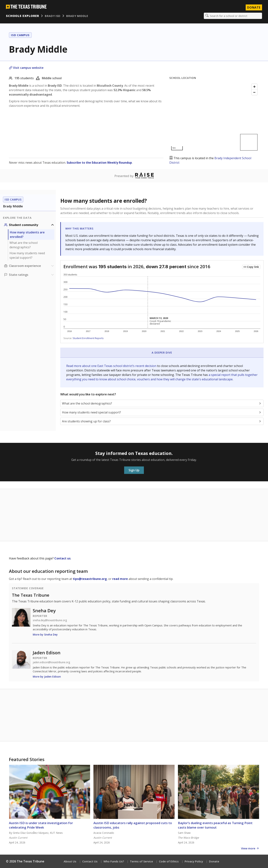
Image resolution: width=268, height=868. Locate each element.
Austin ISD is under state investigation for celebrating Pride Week (41, 825)
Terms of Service (141, 861)
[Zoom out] (254, 92)
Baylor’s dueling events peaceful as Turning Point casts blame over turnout (215, 825)
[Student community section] (29, 225)
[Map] (214, 117)
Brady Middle (77, 16)
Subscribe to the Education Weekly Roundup (99, 163)
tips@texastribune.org (90, 579)
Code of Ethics (169, 861)
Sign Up (134, 470)
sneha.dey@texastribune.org (50, 620)
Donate (214, 861)
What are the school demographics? (24, 245)
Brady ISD (53, 16)
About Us (70, 861)
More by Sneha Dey (45, 634)
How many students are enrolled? (27, 235)
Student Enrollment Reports (88, 338)
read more (120, 579)
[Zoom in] (254, 87)
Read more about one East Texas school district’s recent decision (112, 366)
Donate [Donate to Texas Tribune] (254, 7)
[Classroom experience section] (29, 266)
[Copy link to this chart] (251, 267)
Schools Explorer (22, 16)
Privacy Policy (194, 861)
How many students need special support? (27, 255)
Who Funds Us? (114, 861)
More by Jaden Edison (47, 677)
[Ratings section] (29, 275)
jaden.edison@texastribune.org (51, 662)
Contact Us (90, 861)
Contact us (62, 558)
